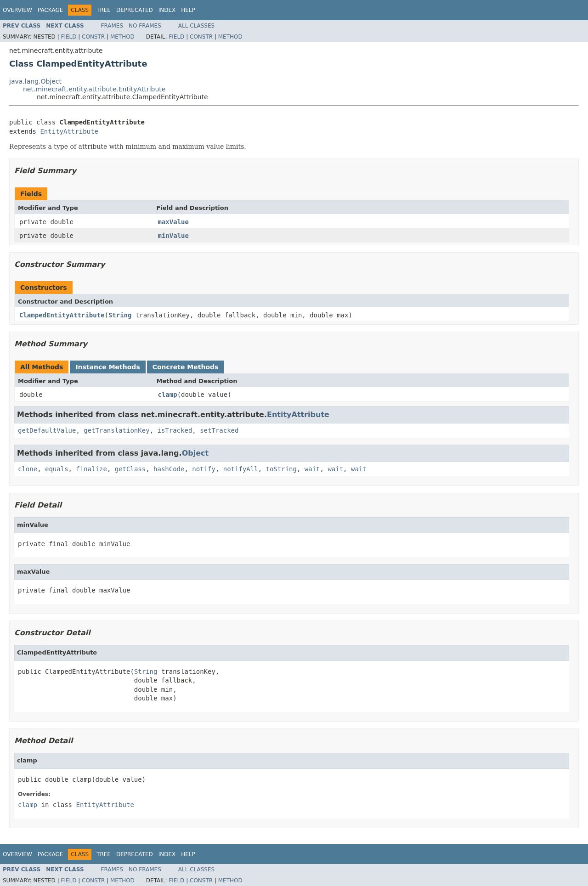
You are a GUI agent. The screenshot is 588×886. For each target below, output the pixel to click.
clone (28, 469)
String (120, 315)
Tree (104, 10)
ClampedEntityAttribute (62, 315)
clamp (168, 395)
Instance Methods (107, 367)
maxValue (173, 222)
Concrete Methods (186, 367)
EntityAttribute (69, 131)
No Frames (145, 26)
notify (204, 469)
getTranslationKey (116, 430)
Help (188, 10)
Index (167, 10)
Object (195, 453)
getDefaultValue (47, 430)
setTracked (219, 430)
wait (312, 469)
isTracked (175, 430)
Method (122, 37)
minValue (173, 236)
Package (50, 10)
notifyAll (241, 469)
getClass (130, 469)
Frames (112, 26)
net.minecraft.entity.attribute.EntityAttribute (94, 89)
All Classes (196, 26)
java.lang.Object (35, 81)
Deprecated (135, 10)
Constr (93, 37)
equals (57, 469)
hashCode (169, 469)
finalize (91, 469)
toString (281, 469)
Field (68, 37)
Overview (17, 10)
